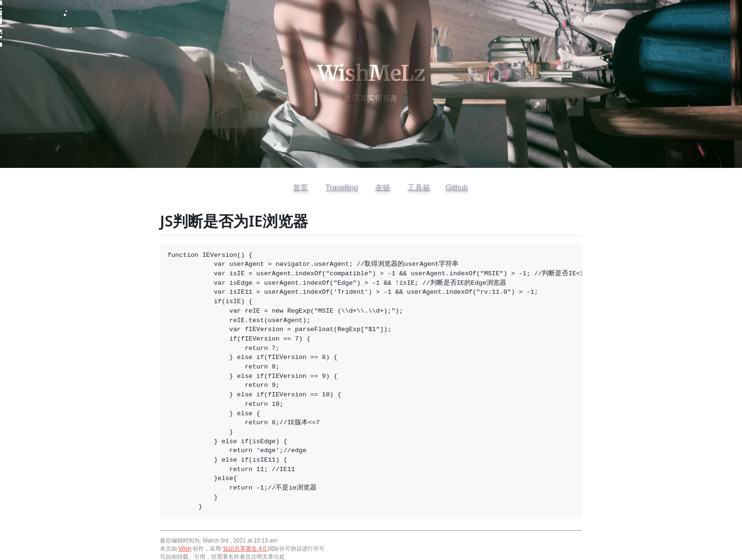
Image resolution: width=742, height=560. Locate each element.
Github (456, 188)
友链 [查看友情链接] (383, 188)
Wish (185, 549)
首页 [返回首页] (300, 188)
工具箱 (419, 188)
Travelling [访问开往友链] (342, 188)
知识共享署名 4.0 (245, 549)
